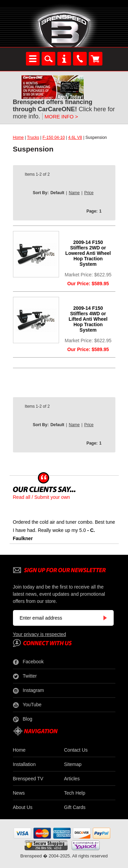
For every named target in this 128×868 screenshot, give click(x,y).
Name (74, 193)
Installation (24, 764)
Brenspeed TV (28, 779)
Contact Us (76, 750)
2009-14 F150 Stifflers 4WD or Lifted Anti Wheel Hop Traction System (88, 319)
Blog (23, 719)
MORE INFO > (61, 117)
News (19, 793)
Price (89, 193)
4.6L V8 (75, 138)
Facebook (28, 662)
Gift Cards (75, 807)
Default (58, 193)
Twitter (25, 676)
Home (18, 138)
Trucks (33, 138)
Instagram (29, 691)
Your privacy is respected (40, 634)
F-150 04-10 (53, 138)
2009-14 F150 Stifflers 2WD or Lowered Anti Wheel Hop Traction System (88, 253)
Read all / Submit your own (41, 497)
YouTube (27, 705)
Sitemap (73, 764)
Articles (72, 779)
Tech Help (75, 793)
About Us (23, 807)
